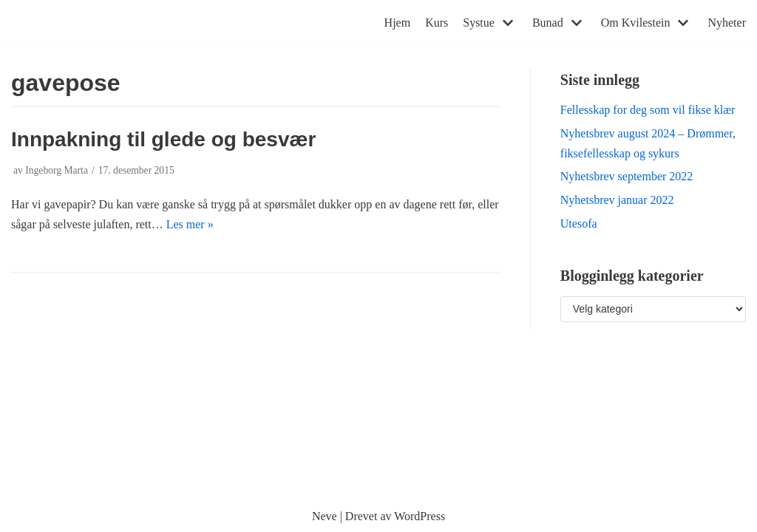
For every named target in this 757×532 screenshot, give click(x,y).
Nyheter (727, 23)
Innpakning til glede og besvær (163, 139)
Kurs (437, 23)
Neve (325, 516)
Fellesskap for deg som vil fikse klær (648, 110)
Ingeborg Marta (57, 170)
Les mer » (190, 224)
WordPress (420, 516)
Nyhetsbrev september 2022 (627, 176)
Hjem (398, 23)
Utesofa (579, 224)
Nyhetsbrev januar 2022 (617, 200)
